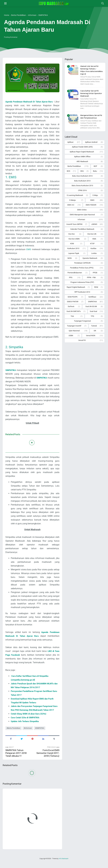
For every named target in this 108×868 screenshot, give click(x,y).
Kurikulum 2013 (73, 254)
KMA (94, 244)
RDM (96, 294)
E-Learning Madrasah (75, 198)
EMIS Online (82, 213)
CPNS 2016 (82, 193)
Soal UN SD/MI (91, 315)
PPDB (95, 279)
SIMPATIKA (40, 733)
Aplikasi (70, 142)
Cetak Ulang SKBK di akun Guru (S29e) (30, 719)
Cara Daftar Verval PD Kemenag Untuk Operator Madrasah (90, 93)
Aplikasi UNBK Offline (82, 157)
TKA (72, 325)
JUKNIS (94, 228)
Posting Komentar (11, 37)
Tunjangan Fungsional (82, 330)
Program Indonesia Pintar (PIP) (82, 289)
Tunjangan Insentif (74, 335)
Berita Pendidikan (14, 733)
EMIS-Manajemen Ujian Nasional (82, 218)
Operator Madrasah (90, 264)
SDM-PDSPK (73, 305)
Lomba (94, 259)
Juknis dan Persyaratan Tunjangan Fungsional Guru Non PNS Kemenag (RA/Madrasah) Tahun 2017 (34, 711)
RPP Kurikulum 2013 (82, 299)
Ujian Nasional (74, 340)
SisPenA (71, 315)
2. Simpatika (14, 348)
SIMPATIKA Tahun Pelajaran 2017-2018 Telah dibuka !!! (16, 759)
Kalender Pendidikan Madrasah (82, 234)
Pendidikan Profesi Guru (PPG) (82, 274)
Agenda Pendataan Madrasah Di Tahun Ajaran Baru (32, 102)
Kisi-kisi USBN (74, 244)
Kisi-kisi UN (92, 239)
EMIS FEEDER (91, 208)
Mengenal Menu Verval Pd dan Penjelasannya (91, 116)
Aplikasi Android (91, 142)
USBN (71, 345)
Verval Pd (82, 350)
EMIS (29, 250)
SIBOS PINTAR (73, 310)
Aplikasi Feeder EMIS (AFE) (82, 147)
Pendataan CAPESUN (82, 269)
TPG (92, 325)
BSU (82, 173)
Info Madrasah (64, 864)
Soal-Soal (93, 320)
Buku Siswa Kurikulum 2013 (82, 188)
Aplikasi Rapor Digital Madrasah (82, 152)
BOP (95, 168)
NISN (70, 264)
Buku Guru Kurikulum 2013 (82, 178)
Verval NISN (91, 345)
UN (95, 340)
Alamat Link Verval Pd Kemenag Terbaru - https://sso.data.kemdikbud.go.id (92, 70)
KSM (72, 249)
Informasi (28, 733)
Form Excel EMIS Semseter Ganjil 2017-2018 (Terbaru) (48, 759)
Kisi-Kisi (72, 239)
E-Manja (72, 203)
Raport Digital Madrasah (76, 294)
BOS (69, 173)
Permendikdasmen (75, 279)
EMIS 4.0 (71, 208)
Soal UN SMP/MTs (74, 320)
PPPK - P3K (91, 284)
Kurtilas (93, 254)
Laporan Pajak (74, 259)
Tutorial (94, 335)
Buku (95, 173)
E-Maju (95, 198)
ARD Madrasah (82, 163)
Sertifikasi (92, 305)
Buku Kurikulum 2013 (82, 183)
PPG (71, 284)
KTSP (92, 249)
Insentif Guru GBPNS (74, 228)
